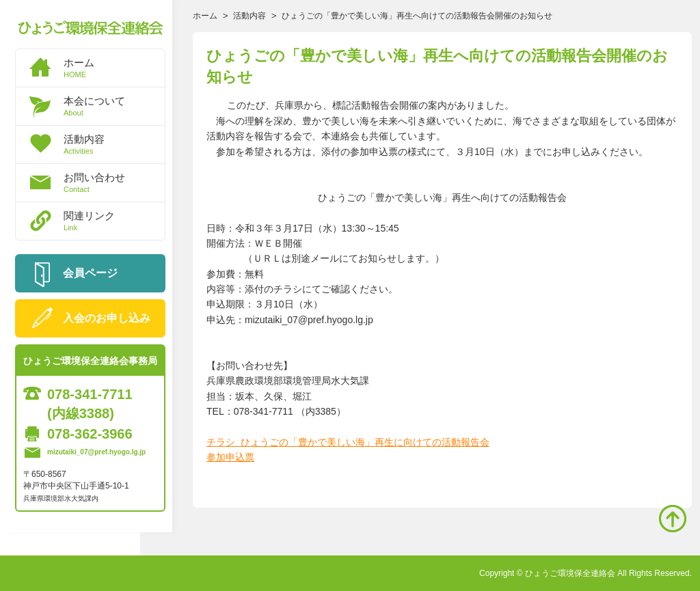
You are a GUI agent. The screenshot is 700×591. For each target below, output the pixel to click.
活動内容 (114, 144)
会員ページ (90, 273)
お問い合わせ (114, 182)
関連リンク (114, 221)
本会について (114, 106)
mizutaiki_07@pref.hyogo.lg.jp (96, 452)
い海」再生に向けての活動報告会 (418, 442)
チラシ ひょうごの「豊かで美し (276, 442)
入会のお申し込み (107, 318)
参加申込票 (230, 457)
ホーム (114, 68)
